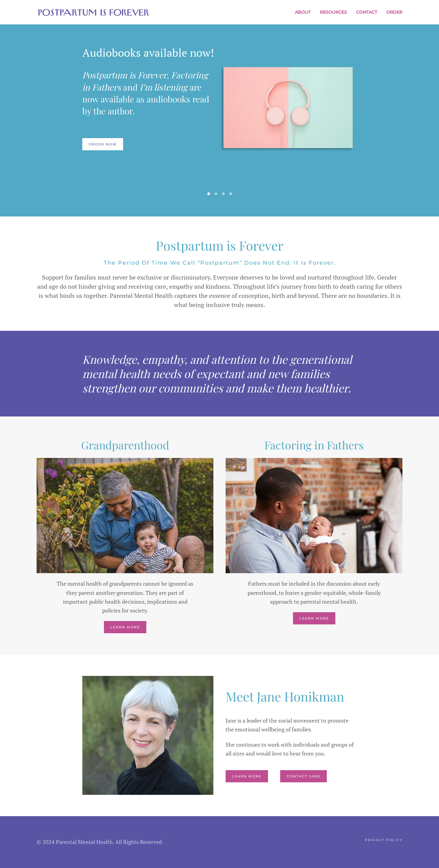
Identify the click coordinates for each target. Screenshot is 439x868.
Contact (367, 12)
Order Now (103, 144)
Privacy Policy (384, 840)
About (303, 12)
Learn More (125, 627)
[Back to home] (94, 12)
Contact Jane (303, 776)
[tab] (209, 194)
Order (394, 12)
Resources (333, 12)
